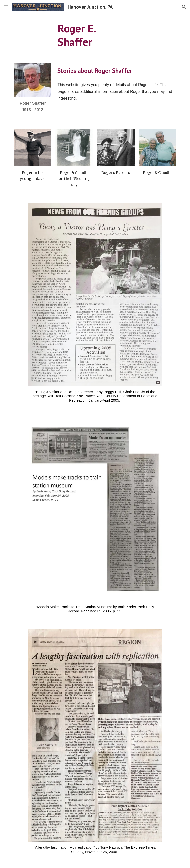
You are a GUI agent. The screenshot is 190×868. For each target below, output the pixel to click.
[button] (6, 7)
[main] (95, 35)
